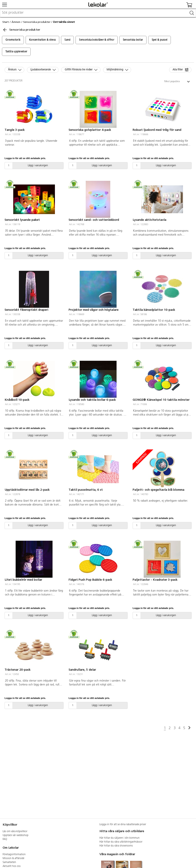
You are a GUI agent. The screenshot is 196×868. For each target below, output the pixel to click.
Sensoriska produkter (37, 22)
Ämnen (16, 22)
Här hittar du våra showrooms (116, 846)
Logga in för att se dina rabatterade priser (123, 825)
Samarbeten (9, 862)
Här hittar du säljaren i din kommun (119, 838)
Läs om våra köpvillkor (15, 831)
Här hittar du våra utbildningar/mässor (121, 842)
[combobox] (98, 13)
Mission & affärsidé (13, 858)
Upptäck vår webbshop (16, 835)
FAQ (5, 839)
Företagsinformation (14, 855)
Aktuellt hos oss (12, 866)
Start (6, 22)
